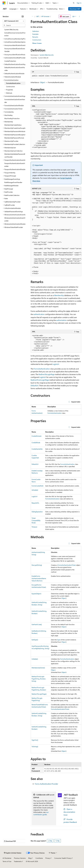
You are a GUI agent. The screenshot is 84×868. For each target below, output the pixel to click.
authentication (39, 314)
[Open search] (74, 3)
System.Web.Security (47, 55)
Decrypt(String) (37, 565)
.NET (38, 16)
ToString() (35, 746)
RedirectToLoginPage (47, 374)
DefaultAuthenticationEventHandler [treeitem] (15, 69)
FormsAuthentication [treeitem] (13, 83)
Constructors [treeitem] (10, 87)
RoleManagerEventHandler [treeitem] (13, 182)
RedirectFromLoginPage (40, 380)
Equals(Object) (36, 594)
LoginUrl (56, 364)
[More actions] (79, 16)
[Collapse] (23, 16)
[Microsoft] (4, 3)
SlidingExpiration (37, 512)
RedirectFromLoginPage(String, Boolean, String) (39, 679)
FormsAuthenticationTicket (67, 565)
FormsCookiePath (38, 486)
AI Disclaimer (7, 858)
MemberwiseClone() (38, 668)
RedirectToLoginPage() (39, 694)
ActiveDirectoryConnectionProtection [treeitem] (15, 34)
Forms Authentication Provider (46, 784)
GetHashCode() (37, 624)
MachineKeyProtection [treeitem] (12, 118)
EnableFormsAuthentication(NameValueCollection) (39, 578)
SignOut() (35, 740)
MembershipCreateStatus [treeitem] (13, 125)
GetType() (35, 640)
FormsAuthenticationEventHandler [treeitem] (15, 101)
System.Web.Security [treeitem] (11, 29)
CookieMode (36, 442)
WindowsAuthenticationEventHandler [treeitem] (15, 219)
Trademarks (18, 861)
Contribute (39, 858)
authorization (61, 320)
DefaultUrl (35, 385)
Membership (59, 295)
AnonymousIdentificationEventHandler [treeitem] (15, 50)
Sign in (79, 3)
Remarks (35, 37)
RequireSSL (35, 503)
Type (59, 640)
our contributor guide (41, 813)
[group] (56, 129)
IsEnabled (35, 490)
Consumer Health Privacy (63, 858)
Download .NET (75, 9)
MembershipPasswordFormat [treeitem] (14, 138)
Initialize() (35, 659)
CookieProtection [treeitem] (10, 61)
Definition (36, 31)
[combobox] (14, 21)
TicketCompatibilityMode (36, 520)
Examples (35, 34)
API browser (45, 16)
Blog (30, 858)
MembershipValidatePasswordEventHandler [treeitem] (15, 155)
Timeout (34, 527)
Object (43, 82)
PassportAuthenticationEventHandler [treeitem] (15, 165)
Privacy (48, 858)
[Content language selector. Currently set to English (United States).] (13, 853)
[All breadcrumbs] (33, 16)
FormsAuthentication (42, 369)
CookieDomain (37, 436)
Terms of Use (7, 861)
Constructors (37, 40)
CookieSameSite (37, 449)
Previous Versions (20, 858)
